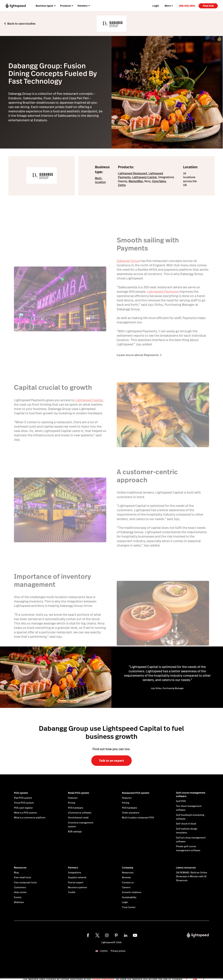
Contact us (128, 883)
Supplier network (77, 878)
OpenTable (159, 181)
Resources (20, 868)
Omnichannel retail (78, 818)
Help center (20, 892)
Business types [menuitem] (45, 6)
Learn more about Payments (139, 355)
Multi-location (100, 180)
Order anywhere (131, 813)
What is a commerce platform (30, 818)
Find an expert (76, 883)
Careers (126, 887)
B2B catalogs (75, 832)
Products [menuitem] (66, 6)
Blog (16, 873)
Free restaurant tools (25, 883)
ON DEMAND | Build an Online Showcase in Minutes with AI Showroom (192, 877)
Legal (125, 902)
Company (128, 868)
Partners (73, 868)
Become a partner (78, 887)
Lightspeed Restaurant (133, 173)
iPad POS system (23, 798)
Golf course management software (191, 794)
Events (18, 897)
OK (195, 975)
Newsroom (128, 873)
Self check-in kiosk (186, 824)
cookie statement (103, 975)
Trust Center (129, 907)
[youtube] (135, 935)
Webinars (19, 902)
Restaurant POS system (136, 793)
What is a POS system (25, 813)
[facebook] (88, 935)
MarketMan (136, 181)
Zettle (122, 185)
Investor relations (132, 892)
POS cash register (23, 808)
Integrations (75, 873)
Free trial (208, 6)
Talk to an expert (111, 761)
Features (73, 798)
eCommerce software (80, 813)
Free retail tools (22, 878)
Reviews (126, 878)
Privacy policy (118, 951)
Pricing (72, 803)
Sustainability (129, 897)
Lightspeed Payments (163, 292)
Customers (20, 887)
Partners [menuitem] (83, 6)
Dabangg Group (128, 261)
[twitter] (97, 935)
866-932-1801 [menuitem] (187, 6)
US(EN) (104, 951)
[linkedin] (126, 935)
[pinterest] (116, 935)
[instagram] (107, 935)
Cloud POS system (24, 803)
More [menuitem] (168, 6)
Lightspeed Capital (144, 177)
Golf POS (181, 801)
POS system (21, 793)
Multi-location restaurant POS (138, 818)
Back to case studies (21, 24)
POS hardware (76, 808)
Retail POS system (79, 793)
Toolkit (72, 892)
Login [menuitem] (156, 6)
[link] (187, 6)
